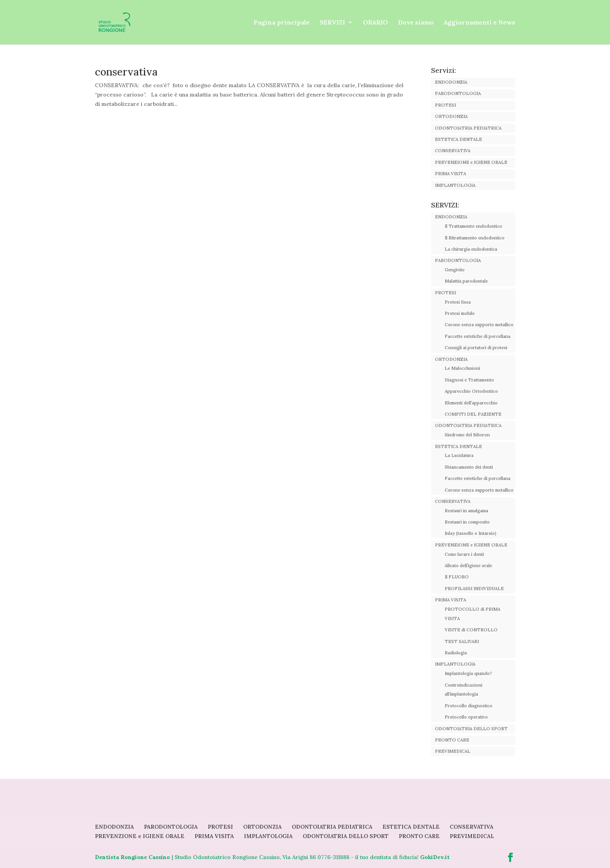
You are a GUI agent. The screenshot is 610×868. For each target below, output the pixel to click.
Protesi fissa (458, 302)
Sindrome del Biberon (467, 435)
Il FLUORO (457, 577)
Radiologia (456, 653)
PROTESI (445, 105)
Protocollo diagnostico (469, 706)
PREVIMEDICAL (453, 751)
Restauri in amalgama (466, 511)
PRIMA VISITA (450, 174)
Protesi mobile (460, 313)
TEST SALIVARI (462, 641)
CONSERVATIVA (453, 151)
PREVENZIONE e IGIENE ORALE (471, 162)
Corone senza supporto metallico (479, 325)
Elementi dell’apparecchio (471, 403)
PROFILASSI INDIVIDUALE (474, 589)
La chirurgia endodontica (471, 249)
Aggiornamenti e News (479, 23)
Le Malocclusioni (462, 368)
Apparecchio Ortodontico (471, 391)
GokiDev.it (435, 857)
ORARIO (375, 23)
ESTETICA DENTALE (458, 139)
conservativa (126, 72)
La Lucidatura (459, 455)
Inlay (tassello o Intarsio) (471, 533)
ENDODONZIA (451, 82)
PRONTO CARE (452, 740)
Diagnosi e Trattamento (469, 380)
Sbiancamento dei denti (469, 467)
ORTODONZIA (451, 116)
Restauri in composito (467, 522)
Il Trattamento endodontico (473, 226)
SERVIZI (332, 23)
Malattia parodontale (466, 281)
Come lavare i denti (464, 554)
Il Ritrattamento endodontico (475, 238)
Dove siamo (416, 23)
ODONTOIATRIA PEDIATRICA (468, 128)
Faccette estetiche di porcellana (478, 336)
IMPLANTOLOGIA (455, 185)
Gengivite (455, 270)
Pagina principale (282, 23)
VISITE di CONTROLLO (471, 630)
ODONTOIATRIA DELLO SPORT (471, 729)
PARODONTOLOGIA (458, 93)
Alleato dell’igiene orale (468, 566)
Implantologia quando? (468, 673)
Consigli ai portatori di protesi (476, 348)
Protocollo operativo (466, 717)
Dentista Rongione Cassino (132, 857)
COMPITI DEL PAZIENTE (473, 414)
